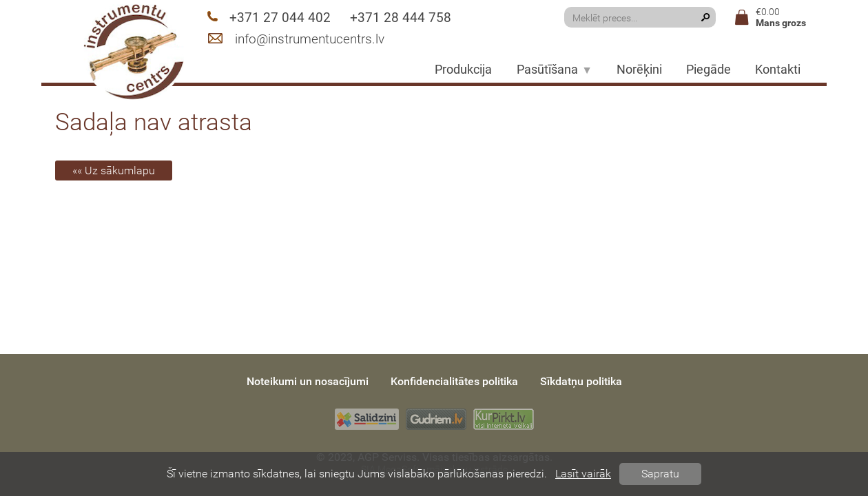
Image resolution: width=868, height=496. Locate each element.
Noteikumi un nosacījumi (308, 381)
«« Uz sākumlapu (114, 170)
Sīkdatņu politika (581, 381)
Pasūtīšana (555, 70)
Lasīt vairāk (583, 474)
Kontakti (778, 70)
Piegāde (709, 70)
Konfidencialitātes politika (454, 381)
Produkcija (463, 70)
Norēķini (639, 70)
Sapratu (660, 474)
